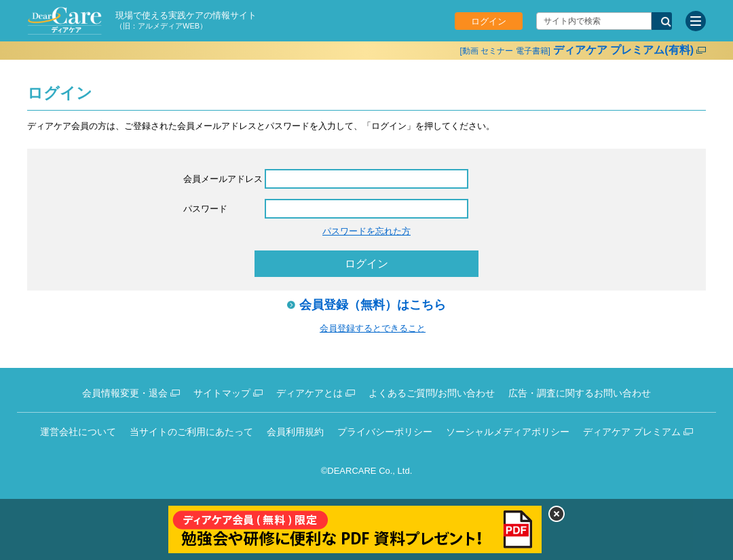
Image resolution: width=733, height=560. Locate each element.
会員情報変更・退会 (125, 393)
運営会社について (78, 432)
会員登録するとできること (373, 328)
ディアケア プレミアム (632, 432)
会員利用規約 (295, 432)
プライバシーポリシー (385, 432)
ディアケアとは (309, 393)
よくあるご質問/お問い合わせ (432, 393)
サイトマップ (222, 393)
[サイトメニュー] (696, 21)
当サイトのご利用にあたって (191, 432)
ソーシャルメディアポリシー (508, 432)
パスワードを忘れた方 (366, 231)
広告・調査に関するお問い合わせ (580, 393)
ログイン (489, 21)
